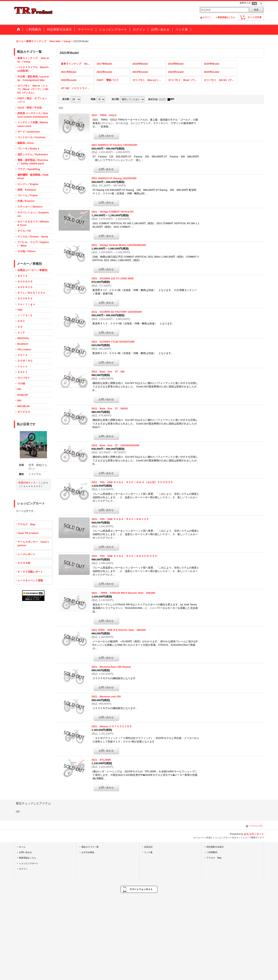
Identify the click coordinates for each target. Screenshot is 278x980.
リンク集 (148, 852)
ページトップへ (256, 826)
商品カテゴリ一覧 (90, 847)
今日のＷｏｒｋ (27, 483)
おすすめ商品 (88, 852)
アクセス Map (26, 524)
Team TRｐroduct (28, 533)
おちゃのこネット (254, 834)
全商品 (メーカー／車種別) (33, 270)
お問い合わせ (25, 852)
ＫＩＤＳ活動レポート (30, 572)
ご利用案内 (212, 852)
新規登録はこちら (226, 17)
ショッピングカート (29, 863)
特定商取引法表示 (215, 847)
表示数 (66, 99)
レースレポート (26, 554)
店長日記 (148, 847)
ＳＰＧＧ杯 (24, 563)
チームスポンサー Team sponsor (33, 544)
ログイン (207, 17)
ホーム (22, 847)
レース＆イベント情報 (30, 580)
